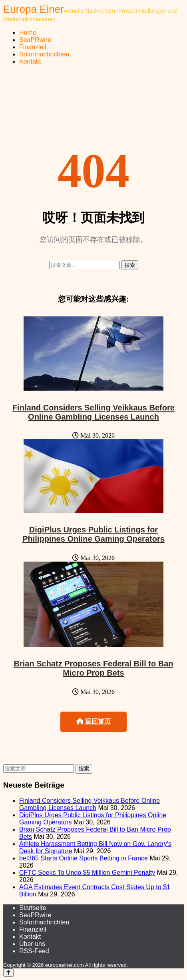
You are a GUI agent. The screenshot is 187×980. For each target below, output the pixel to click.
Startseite (33, 908)
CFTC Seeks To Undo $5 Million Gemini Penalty (87, 873)
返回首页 (93, 721)
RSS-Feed (34, 951)
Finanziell (33, 47)
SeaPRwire (35, 40)
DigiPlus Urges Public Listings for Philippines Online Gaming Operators (93, 534)
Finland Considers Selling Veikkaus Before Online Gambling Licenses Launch (93, 412)
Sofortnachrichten (44, 54)
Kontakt (30, 61)
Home (28, 33)
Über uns (32, 944)
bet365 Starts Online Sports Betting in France (84, 858)
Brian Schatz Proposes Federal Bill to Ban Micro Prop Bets (94, 668)
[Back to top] (8, 973)
